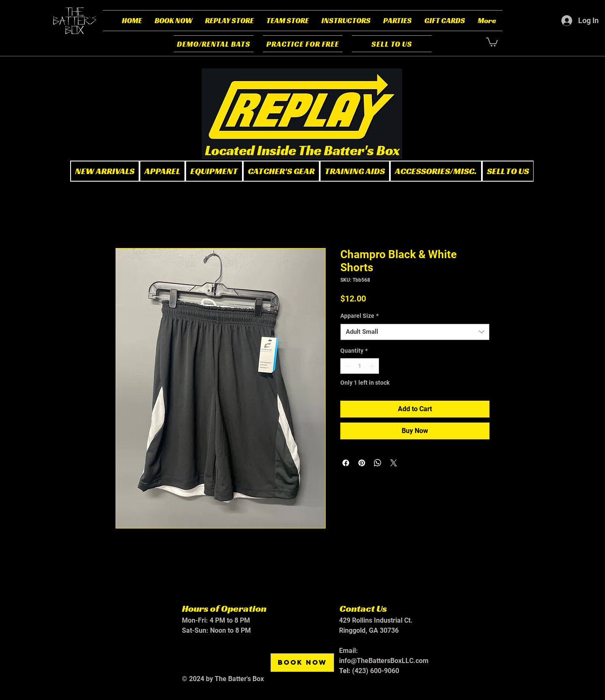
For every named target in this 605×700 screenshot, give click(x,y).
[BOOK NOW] (302, 663)
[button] (174, 21)
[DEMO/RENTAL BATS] (214, 44)
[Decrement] (347, 366)
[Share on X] (394, 463)
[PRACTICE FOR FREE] (303, 44)
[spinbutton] (360, 366)
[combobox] (415, 332)
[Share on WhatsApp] (378, 463)
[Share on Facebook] (346, 463)
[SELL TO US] (392, 44)
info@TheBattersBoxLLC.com (384, 661)
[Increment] (372, 366)
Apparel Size (359, 316)
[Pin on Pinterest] (362, 463)
